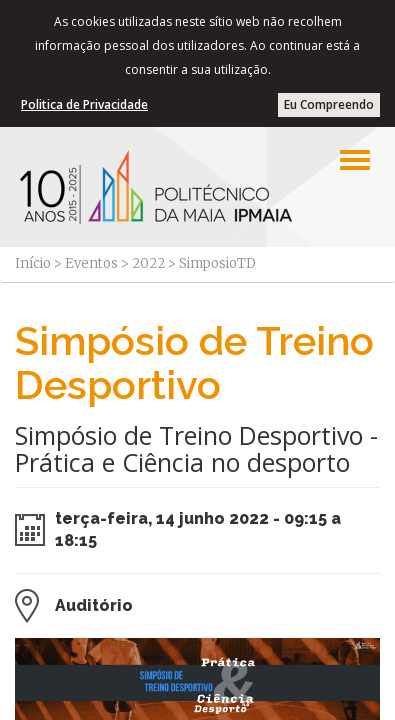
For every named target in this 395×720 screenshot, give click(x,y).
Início (33, 263)
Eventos (91, 263)
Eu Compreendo (329, 104)
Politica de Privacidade (84, 104)
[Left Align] (355, 160)
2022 (148, 263)
